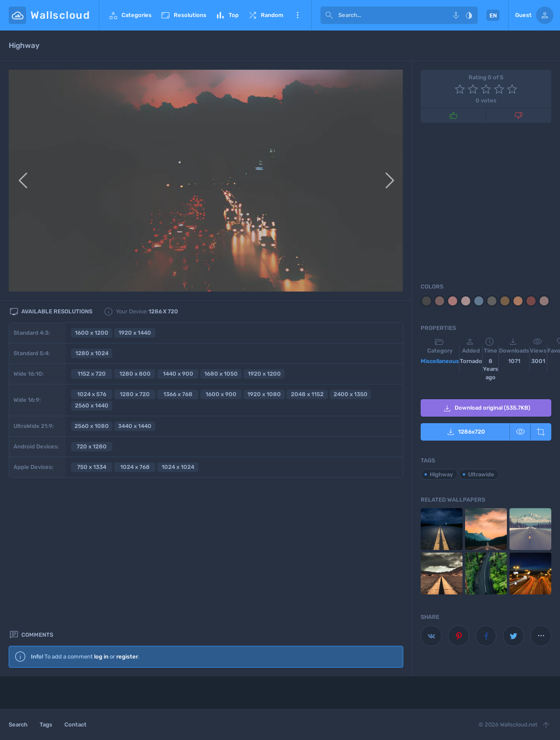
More (297, 15)
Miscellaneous (440, 361)
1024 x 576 (92, 394)
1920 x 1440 (135, 333)
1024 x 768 (135, 467)
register (127, 510)
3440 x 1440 (135, 426)
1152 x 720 (92, 374)
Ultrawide (481, 474)
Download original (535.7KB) (486, 408)
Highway (441, 474)
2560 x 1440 (92, 406)
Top (227, 15)
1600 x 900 (221, 394)
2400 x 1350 (351, 394)
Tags (46, 725)
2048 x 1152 (307, 394)
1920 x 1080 (264, 394)
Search (18, 725)
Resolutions (183, 15)
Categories (130, 15)
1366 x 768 (178, 394)
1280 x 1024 (92, 353)
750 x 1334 (92, 467)
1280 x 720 (135, 394)
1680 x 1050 (221, 374)
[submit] (329, 15)
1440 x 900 (178, 374)
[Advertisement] (206, 599)
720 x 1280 (92, 446)
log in (101, 510)
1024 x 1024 (178, 467)
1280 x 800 (135, 374)
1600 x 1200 (92, 333)
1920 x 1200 (264, 374)
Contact (76, 725)
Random (265, 15)
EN (493, 15)
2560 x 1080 (92, 426)
